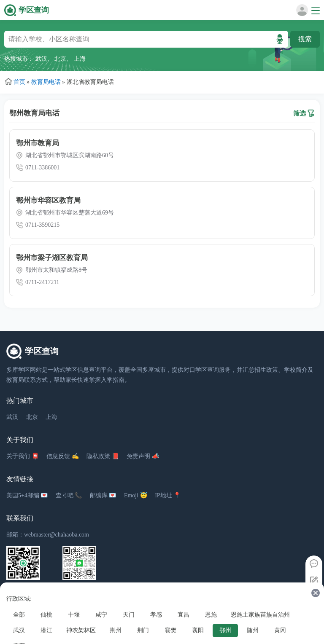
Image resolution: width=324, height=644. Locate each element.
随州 (253, 630)
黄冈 (280, 630)
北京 (60, 59)
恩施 (211, 615)
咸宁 (101, 615)
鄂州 (225, 630)
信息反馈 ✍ (63, 456)
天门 (129, 615)
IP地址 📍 (168, 495)
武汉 (41, 59)
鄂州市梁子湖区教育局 (52, 258)
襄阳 (198, 630)
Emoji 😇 (136, 495)
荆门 (143, 630)
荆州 (116, 630)
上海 (80, 59)
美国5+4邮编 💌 (27, 495)
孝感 (156, 615)
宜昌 (184, 615)
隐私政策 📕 (103, 456)
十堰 (74, 615)
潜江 (46, 630)
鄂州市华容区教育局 (48, 200)
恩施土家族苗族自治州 (260, 615)
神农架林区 (81, 630)
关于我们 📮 (23, 456)
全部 (19, 615)
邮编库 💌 (103, 495)
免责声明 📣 (143, 456)
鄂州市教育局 (38, 143)
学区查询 (34, 10)
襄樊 (170, 630)
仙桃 (46, 615)
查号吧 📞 (69, 495)
